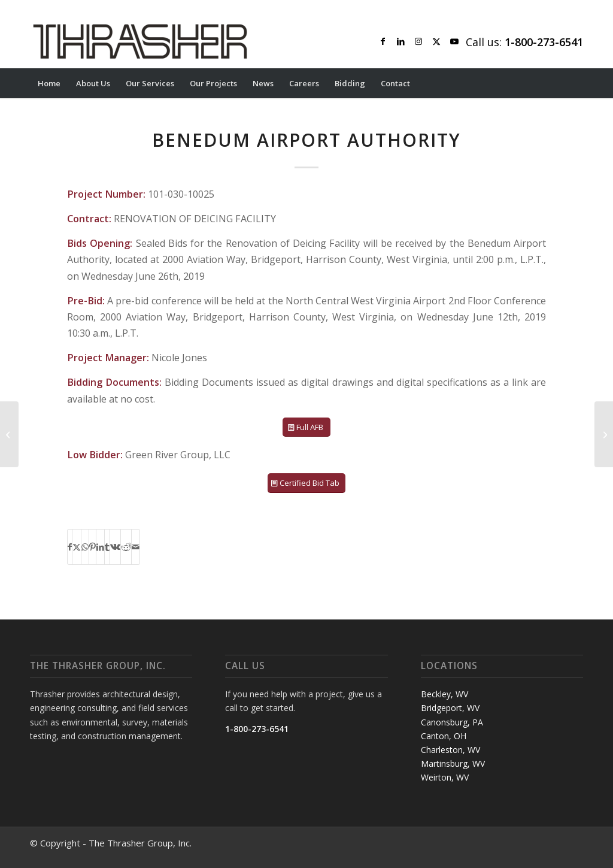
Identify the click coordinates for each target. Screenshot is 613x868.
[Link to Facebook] (383, 41)
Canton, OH (444, 736)
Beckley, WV (444, 694)
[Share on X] (77, 547)
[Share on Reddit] (126, 547)
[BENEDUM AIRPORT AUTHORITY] (604, 434)
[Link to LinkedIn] (400, 41)
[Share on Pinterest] (92, 547)
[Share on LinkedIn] (100, 547)
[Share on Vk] (115, 547)
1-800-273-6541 (257, 729)
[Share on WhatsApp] (85, 547)
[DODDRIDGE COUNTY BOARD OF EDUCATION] (9, 434)
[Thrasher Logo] (140, 41)
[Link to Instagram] (418, 41)
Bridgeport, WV (450, 708)
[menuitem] (49, 83)
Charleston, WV (450, 750)
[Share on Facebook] (70, 547)
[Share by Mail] (136, 547)
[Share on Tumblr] (107, 547)
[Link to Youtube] (454, 41)
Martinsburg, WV (453, 763)
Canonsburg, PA (452, 722)
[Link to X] (436, 41)
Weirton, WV (445, 777)
